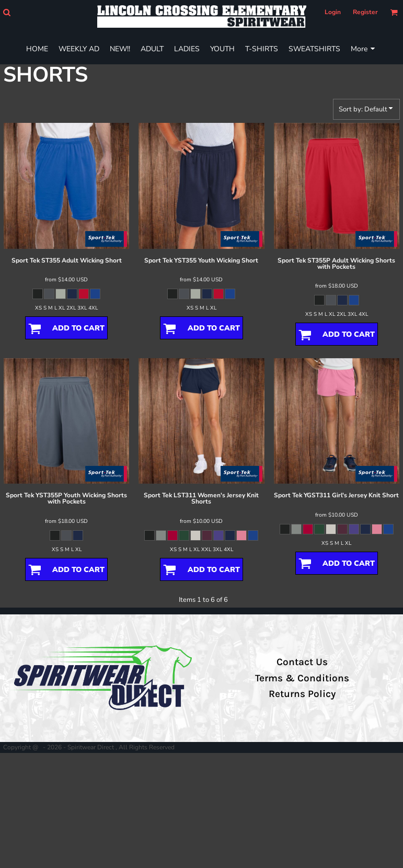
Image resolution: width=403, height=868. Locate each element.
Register (365, 12)
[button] (7, 12)
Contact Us (302, 662)
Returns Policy (302, 694)
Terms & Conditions (302, 678)
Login (333, 12)
